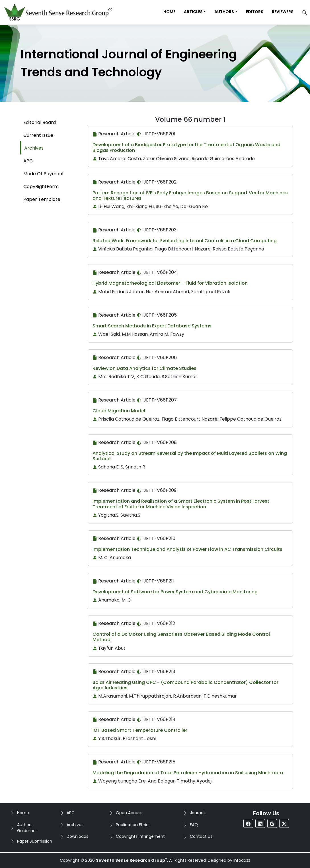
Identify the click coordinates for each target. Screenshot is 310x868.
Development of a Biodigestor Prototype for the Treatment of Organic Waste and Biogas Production (186, 147)
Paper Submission (35, 841)
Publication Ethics (133, 825)
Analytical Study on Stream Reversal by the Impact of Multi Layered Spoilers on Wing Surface (190, 456)
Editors (255, 12)
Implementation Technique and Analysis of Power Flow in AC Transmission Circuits (187, 549)
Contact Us (201, 836)
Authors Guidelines (27, 828)
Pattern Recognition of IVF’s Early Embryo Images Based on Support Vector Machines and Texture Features (190, 195)
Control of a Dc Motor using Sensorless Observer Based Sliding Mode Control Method (181, 637)
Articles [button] (193, 12)
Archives (75, 825)
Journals (198, 813)
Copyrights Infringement (140, 836)
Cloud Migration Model (119, 411)
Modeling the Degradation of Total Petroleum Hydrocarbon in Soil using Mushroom (188, 773)
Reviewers (283, 12)
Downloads (77, 836)
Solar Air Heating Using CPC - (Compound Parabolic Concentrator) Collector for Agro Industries (185, 685)
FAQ (194, 825)
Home (169, 12)
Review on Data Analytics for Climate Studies (144, 368)
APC (71, 813)
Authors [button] (224, 12)
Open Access (129, 813)
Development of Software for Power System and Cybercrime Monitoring (175, 592)
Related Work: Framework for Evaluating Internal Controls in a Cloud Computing (185, 241)
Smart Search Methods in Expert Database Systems (152, 326)
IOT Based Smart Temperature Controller (140, 730)
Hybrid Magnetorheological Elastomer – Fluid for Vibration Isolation (170, 283)
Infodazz (242, 860)
